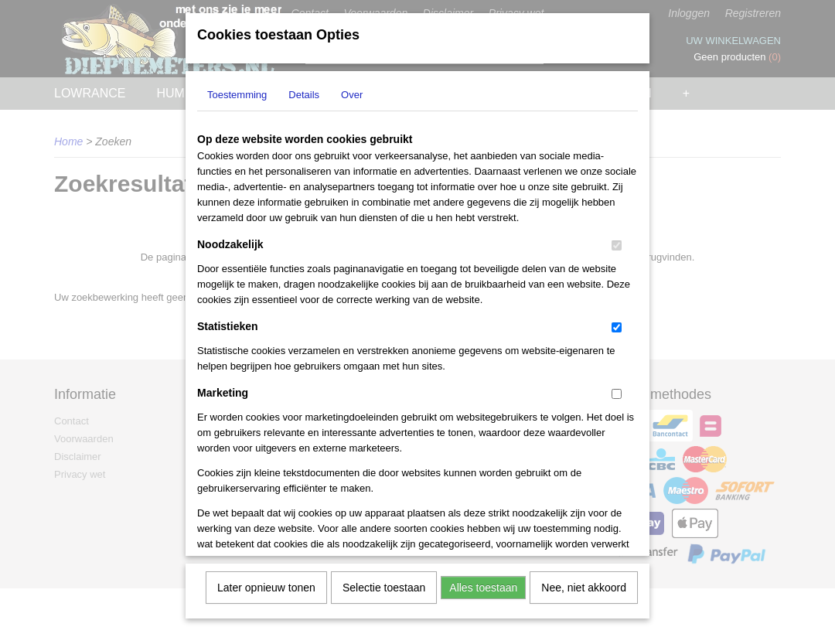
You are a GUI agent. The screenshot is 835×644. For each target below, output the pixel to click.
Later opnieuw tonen (266, 582)
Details (304, 89)
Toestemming (237, 89)
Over (352, 89)
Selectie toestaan (384, 582)
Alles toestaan (483, 582)
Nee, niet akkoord (584, 582)
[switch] (617, 240)
